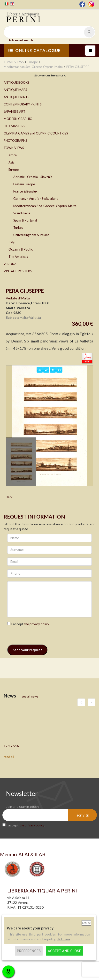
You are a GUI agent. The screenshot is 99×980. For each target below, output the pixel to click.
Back (9, 497)
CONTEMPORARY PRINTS (23, 104)
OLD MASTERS (14, 126)
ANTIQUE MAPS (15, 90)
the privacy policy (37, 624)
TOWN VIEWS (14, 148)
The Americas (18, 257)
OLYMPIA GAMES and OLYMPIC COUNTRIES (36, 133)
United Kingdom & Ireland (31, 235)
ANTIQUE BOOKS (16, 82)
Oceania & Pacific (21, 249)
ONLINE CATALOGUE (35, 50)
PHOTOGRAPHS (15, 141)
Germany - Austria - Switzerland (36, 199)
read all (9, 757)
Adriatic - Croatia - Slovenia (33, 177)
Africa (13, 155)
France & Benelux (25, 191)
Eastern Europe (24, 184)
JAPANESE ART (15, 111)
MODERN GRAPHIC (18, 119)
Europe (14, 170)
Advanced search (21, 40)
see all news (30, 696)
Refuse (86, 923)
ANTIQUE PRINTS (16, 97)
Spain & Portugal (25, 220)
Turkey (18, 228)
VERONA (10, 264)
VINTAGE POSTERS (18, 271)
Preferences (29, 951)
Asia (11, 162)
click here (63, 939)
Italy (12, 242)
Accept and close (65, 951)
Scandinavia (22, 213)
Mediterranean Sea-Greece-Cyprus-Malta (45, 206)
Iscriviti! (83, 815)
